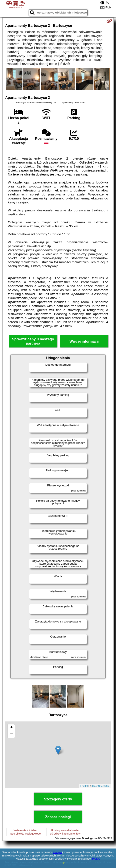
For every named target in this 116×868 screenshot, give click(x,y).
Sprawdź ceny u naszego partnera (33, 341)
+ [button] (11, 728)
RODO (96, 859)
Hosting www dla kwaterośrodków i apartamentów (65, 832)
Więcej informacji (84, 341)
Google (58, 852)
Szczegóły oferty (58, 799)
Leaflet (84, 786)
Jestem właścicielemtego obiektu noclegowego (25, 832)
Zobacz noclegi (58, 817)
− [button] (11, 734)
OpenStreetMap (101, 786)
